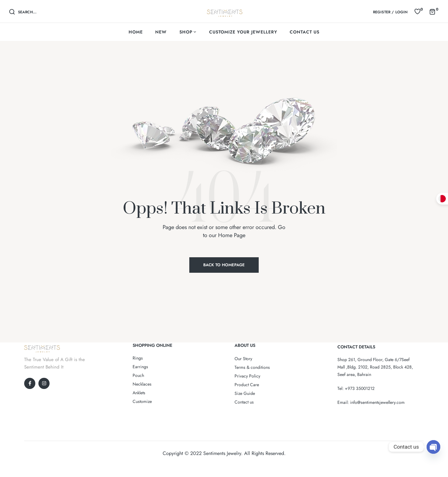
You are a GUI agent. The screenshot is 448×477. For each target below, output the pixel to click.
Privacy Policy (247, 376)
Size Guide (245, 393)
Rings (138, 358)
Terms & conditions (252, 367)
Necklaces (142, 384)
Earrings (140, 367)
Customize (142, 401)
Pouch (138, 375)
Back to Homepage (224, 265)
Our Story (243, 359)
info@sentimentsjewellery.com (377, 402)
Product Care (247, 385)
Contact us (244, 402)
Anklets (139, 393)
